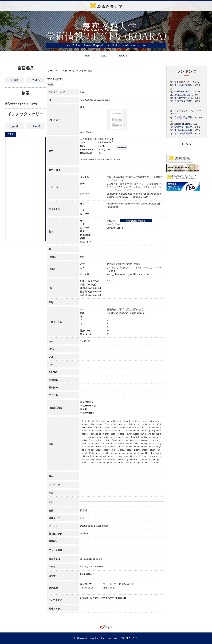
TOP (87, 56)
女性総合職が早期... (184, 117)
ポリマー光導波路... (184, 133)
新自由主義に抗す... (184, 95)
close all (36, 126)
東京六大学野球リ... (184, 98)
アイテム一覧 (67, 71)
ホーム (51, 71)
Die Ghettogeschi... (184, 92)
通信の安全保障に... (184, 101)
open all (15, 126)
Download (122, 148)
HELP (104, 56)
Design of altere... (183, 124)
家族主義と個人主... (184, 127)
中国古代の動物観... (184, 130)
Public (11, 134)
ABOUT (123, 56)
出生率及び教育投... (184, 85)
